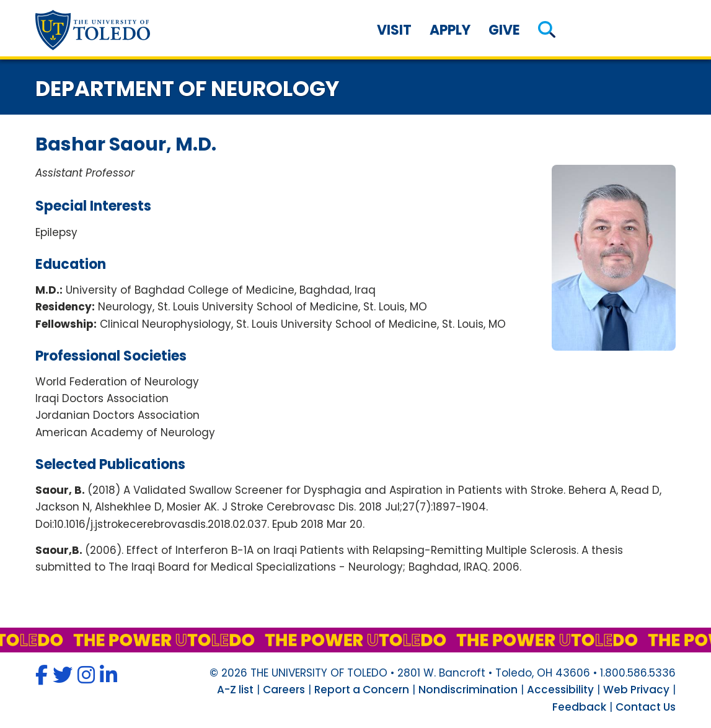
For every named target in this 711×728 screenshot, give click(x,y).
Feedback (579, 707)
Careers (284, 690)
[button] (547, 30)
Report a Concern (362, 690)
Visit (394, 30)
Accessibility (560, 690)
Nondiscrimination (468, 690)
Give (504, 30)
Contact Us (646, 707)
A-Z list (235, 690)
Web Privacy (636, 690)
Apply (450, 30)
